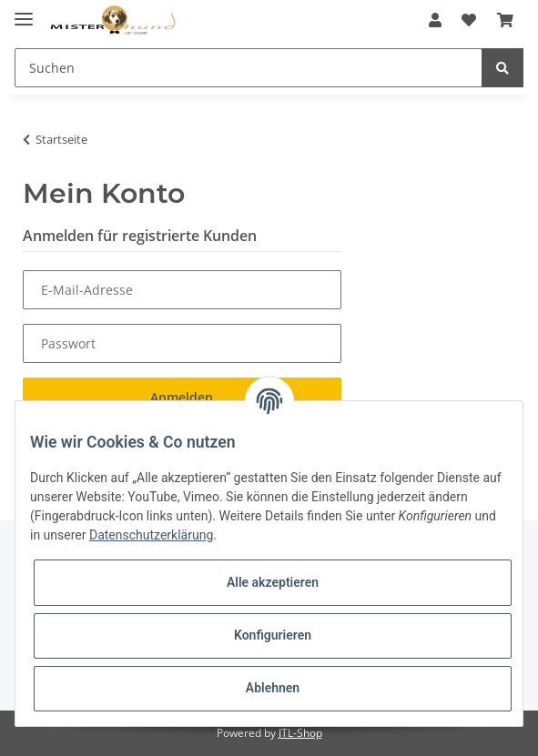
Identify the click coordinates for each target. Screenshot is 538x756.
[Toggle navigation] (24, 11)
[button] (435, 20)
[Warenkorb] (505, 20)
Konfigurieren (273, 635)
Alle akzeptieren (273, 582)
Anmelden (182, 397)
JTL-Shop (300, 733)
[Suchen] (249, 68)
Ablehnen (273, 688)
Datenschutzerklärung (151, 535)
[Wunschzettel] (469, 20)
